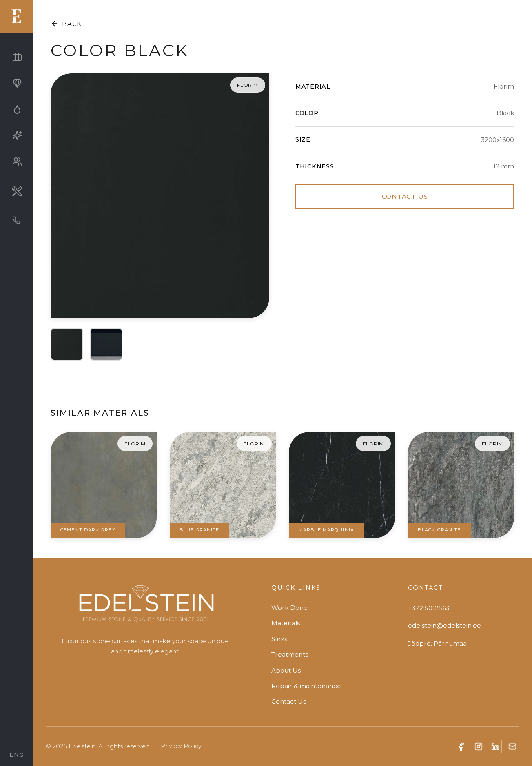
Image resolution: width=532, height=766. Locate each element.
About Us (286, 670)
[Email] (512, 746)
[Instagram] (479, 746)
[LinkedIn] (495, 746)
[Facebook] (461, 746)
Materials (286, 623)
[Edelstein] (145, 607)
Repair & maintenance (306, 686)
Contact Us (289, 701)
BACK (66, 24)
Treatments (290, 654)
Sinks (279, 639)
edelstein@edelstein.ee (444, 625)
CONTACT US (405, 196)
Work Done (289, 608)
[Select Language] (16, 755)
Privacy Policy (181, 746)
